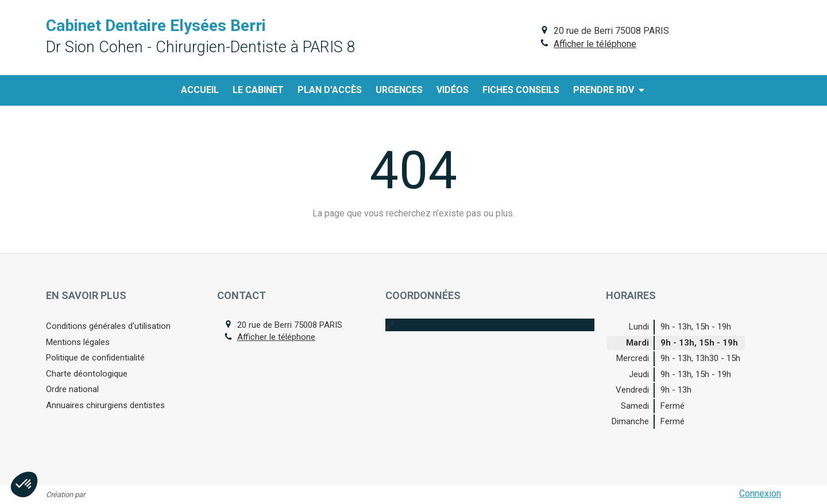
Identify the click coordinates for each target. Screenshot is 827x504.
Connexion (760, 493)
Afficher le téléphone (595, 44)
